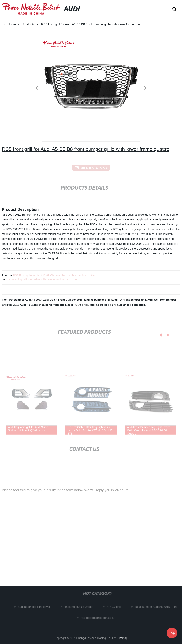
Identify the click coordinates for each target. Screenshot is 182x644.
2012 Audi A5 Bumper (27, 305)
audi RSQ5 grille (78, 305)
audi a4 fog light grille (131, 305)
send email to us (91, 168)
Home (12, 24)
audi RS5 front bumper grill (128, 300)
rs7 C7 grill (115, 607)
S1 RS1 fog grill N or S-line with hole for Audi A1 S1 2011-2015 (46, 279)
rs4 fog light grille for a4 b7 (99, 617)
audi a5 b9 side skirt (103, 305)
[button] (162, 9)
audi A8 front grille (54, 305)
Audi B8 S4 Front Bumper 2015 (63, 300)
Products (28, 24)
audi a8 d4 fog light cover (36, 607)
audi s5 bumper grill (97, 300)
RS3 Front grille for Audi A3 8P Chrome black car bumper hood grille (54, 275)
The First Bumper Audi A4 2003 (22, 300)
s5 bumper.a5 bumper (80, 607)
